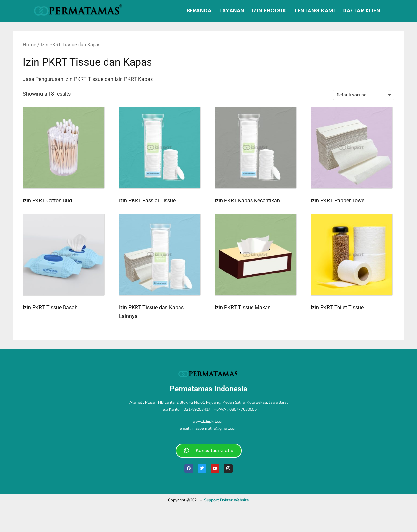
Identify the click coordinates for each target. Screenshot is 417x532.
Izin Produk (269, 11)
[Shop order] (364, 95)
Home (29, 45)
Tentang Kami (314, 11)
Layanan (232, 11)
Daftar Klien (361, 11)
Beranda (199, 11)
